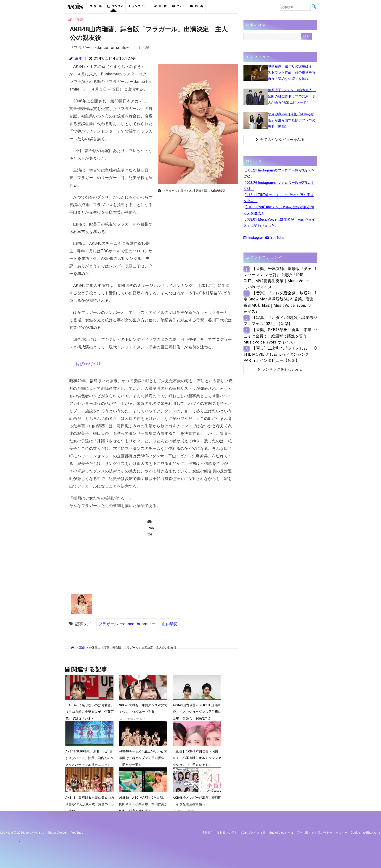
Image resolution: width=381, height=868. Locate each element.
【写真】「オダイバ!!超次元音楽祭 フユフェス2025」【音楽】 (279, 321)
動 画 (197, 6)
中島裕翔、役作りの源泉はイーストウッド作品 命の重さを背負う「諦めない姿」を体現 (292, 72)
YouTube (275, 238)
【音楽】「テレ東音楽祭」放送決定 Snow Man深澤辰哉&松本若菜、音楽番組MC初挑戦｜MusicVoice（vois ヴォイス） (279, 302)
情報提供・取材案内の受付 (220, 833)
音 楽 (95, 6)
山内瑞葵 (170, 624)
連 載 (160, 6)
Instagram (254, 238)
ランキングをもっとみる (280, 369)
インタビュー (139, 6)
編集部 (80, 59)
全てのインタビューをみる (280, 140)
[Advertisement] (196, 229)
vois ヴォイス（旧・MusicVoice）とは (267, 833)
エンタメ (115, 6)
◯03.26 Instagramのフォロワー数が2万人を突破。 (279, 186)
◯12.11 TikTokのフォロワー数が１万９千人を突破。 (279, 198)
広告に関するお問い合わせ (315, 833)
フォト (178, 6)
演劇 (82, 648)
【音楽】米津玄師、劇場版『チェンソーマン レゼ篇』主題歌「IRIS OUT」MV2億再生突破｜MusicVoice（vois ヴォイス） (277, 278)
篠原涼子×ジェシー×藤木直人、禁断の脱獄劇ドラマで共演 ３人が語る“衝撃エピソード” (292, 96)
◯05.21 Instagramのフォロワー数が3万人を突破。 (279, 173)
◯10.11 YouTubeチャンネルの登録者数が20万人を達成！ (279, 210)
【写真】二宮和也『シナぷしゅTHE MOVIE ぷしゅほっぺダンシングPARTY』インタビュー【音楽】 (276, 354)
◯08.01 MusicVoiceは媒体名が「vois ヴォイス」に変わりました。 (279, 222)
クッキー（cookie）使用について (358, 833)
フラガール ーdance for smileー (127, 624)
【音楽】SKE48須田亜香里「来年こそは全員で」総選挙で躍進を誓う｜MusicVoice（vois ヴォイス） (277, 336)
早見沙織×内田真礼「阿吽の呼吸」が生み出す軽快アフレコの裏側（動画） (292, 120)
